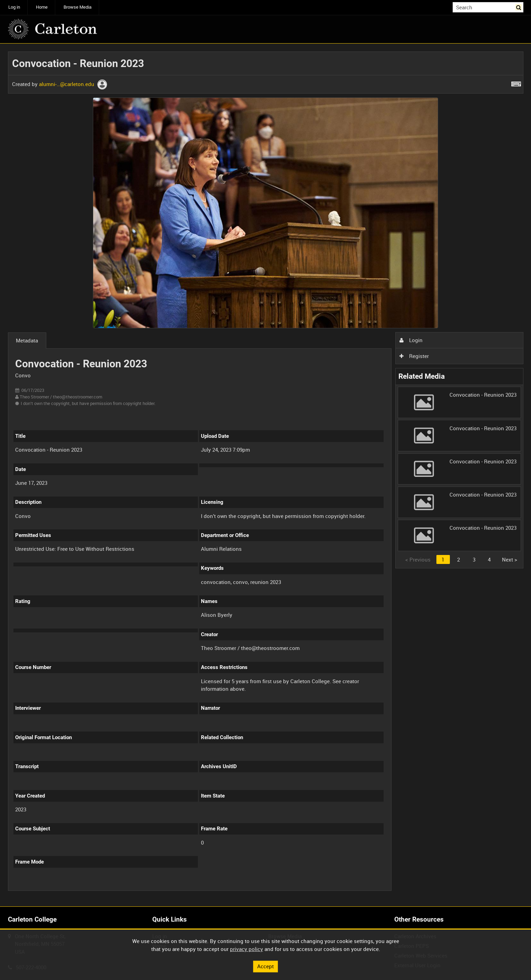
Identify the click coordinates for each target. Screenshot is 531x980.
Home (42, 7)
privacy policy (247, 949)
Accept (265, 966)
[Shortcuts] (516, 83)
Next (510, 559)
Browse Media (78, 7)
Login (411, 340)
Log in (14, 7)
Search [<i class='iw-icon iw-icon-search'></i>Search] (519, 7)
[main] (266, 475)
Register (414, 356)
